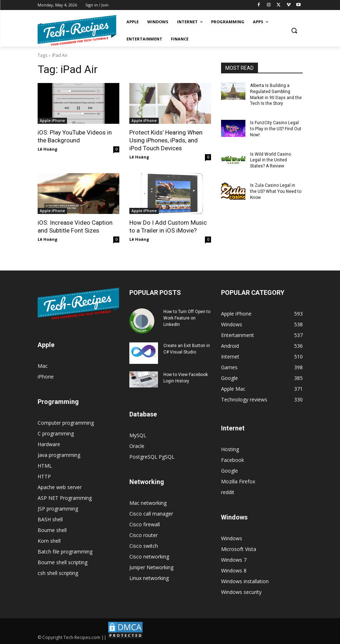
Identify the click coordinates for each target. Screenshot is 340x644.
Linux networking (149, 578)
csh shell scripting (58, 573)
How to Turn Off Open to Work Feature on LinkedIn (187, 318)
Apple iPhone (52, 121)
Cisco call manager (151, 514)
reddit (228, 492)
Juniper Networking (151, 567)
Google (229, 471)
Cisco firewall (145, 524)
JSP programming (58, 509)
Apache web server (60, 487)
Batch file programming (65, 552)
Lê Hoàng (47, 149)
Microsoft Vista (239, 549)
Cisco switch (144, 546)
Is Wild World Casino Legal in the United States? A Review (270, 160)
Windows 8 (234, 570)
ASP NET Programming (65, 498)
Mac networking (148, 503)
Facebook (233, 460)
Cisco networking (149, 557)
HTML (45, 466)
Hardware (49, 444)
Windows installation (245, 581)
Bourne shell (52, 530)
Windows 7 (234, 560)
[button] (294, 31)
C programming (56, 433)
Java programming (59, 455)
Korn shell (49, 541)
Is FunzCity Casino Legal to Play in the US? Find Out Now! (276, 129)
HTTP (44, 476)
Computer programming (66, 423)
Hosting (230, 449)
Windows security (241, 592)
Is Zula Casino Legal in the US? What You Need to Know (276, 191)
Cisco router (143, 535)
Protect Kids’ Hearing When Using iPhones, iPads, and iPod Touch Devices (166, 140)
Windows (232, 538)
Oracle (137, 446)
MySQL (138, 435)
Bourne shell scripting (63, 562)
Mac (43, 366)
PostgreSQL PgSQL (152, 457)
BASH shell (50, 519)
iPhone (46, 377)
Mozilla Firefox (238, 481)
